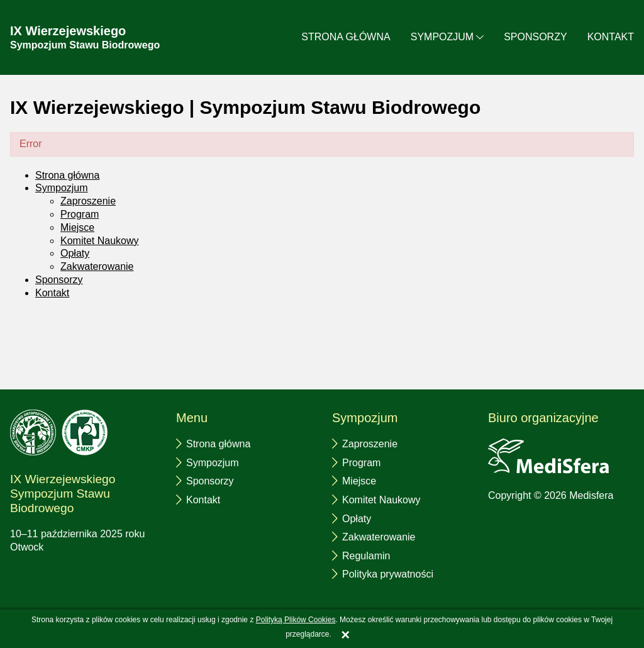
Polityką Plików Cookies (296, 620)
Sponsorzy (535, 37)
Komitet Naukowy (100, 241)
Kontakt (611, 37)
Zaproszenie (88, 201)
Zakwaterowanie (97, 266)
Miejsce (77, 227)
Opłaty (75, 253)
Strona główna (346, 37)
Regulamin (366, 556)
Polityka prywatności (388, 574)
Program (80, 214)
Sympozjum (442, 37)
